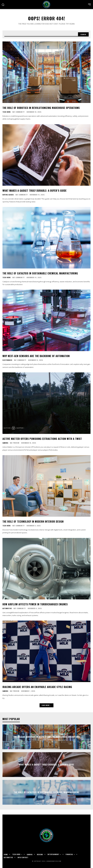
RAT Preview (15, 443)
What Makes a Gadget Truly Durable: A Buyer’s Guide (35, 191)
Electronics (7, 360)
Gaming (5, 443)
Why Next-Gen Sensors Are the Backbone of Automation (36, 356)
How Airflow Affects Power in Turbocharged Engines (35, 604)
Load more (46, 705)
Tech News (7, 112)
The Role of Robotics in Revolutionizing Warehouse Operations (41, 108)
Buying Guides (8, 195)
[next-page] (86, 729)
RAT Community (18, 112)
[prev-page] (82, 729)
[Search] (83, 34)
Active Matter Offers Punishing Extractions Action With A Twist (42, 439)
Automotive (7, 608)
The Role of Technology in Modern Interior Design (33, 521)
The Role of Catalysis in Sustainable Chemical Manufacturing (40, 273)
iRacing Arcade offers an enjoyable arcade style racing (37, 687)
